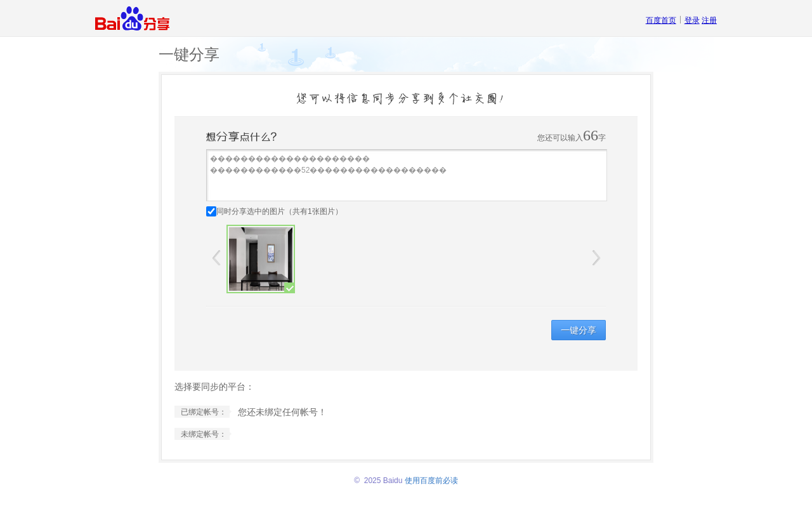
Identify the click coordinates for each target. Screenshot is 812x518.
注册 (709, 20)
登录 (692, 20)
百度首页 (661, 20)
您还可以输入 (560, 138)
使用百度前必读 (431, 481)
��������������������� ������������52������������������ (407, 175)
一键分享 (579, 330)
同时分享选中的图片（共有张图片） (279, 211)
